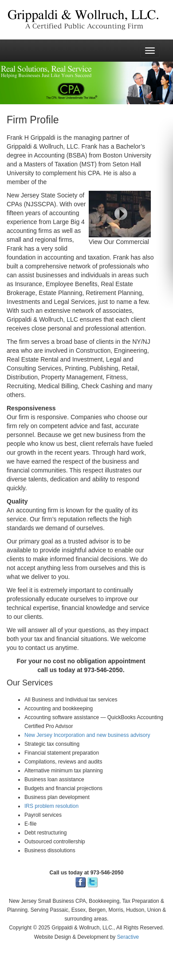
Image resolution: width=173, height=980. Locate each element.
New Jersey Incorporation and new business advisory (87, 735)
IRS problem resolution (51, 806)
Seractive (128, 937)
